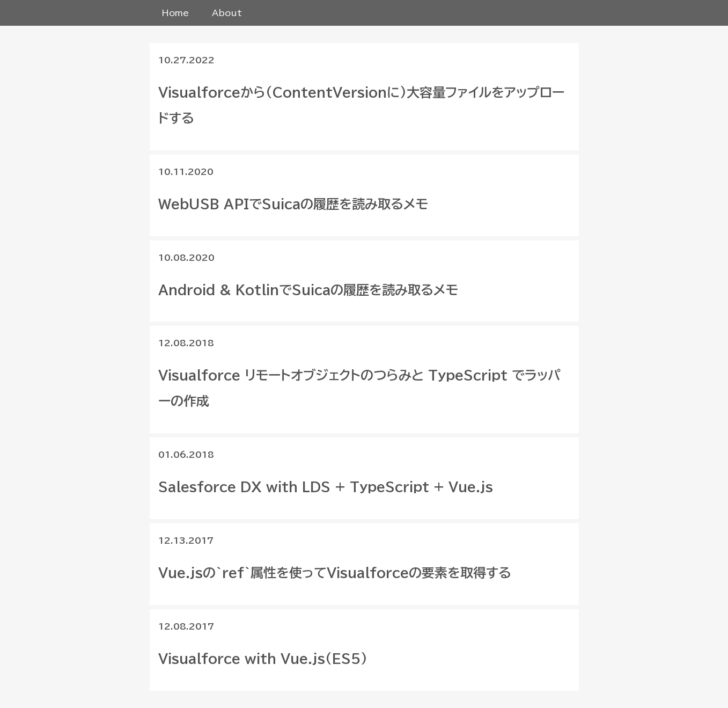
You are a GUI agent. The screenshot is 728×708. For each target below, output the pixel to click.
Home (175, 13)
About (227, 13)
